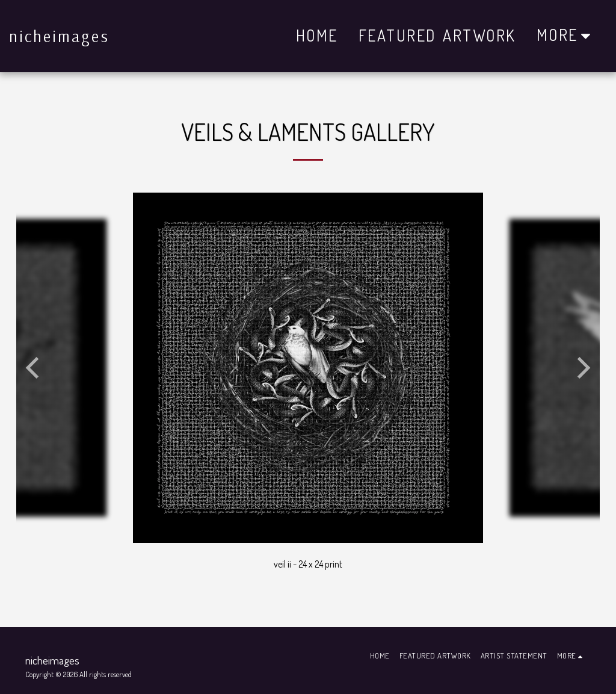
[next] (582, 368)
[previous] (34, 368)
